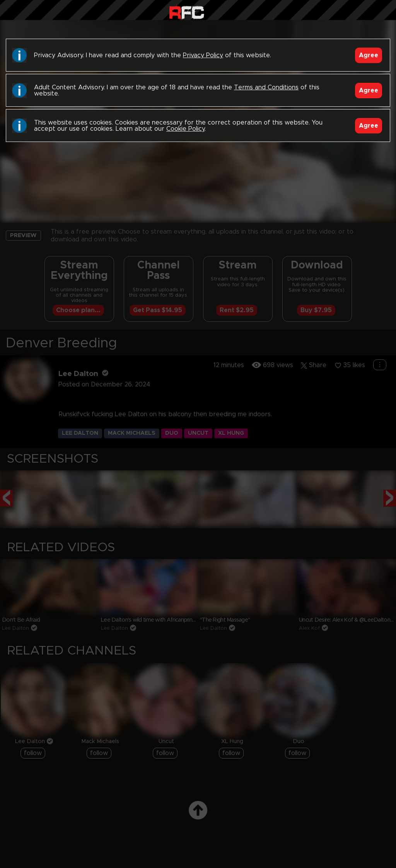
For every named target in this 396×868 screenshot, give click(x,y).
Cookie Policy (185, 129)
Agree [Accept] (369, 55)
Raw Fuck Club (187, 12)
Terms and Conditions (266, 87)
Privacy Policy (203, 55)
